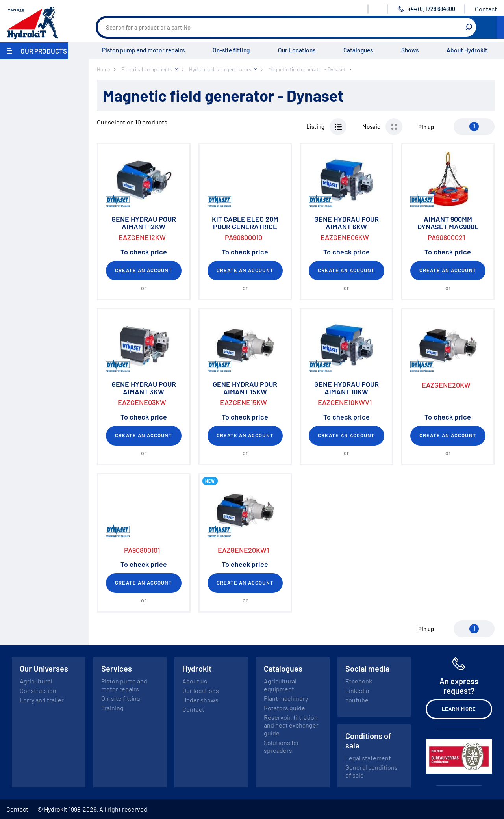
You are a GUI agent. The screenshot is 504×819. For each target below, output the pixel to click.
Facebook (359, 681)
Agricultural (36, 681)
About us (195, 681)
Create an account (144, 270)
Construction (38, 690)
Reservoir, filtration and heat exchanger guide (291, 725)
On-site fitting (231, 50)
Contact (486, 9)
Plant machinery (286, 698)
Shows (410, 50)
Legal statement (368, 758)
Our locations (201, 690)
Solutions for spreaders (282, 746)
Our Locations (297, 50)
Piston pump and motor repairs (143, 50)
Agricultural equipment (280, 685)
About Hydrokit (467, 50)
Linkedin (357, 690)
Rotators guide (284, 708)
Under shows (200, 700)
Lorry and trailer (42, 700)
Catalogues (358, 50)
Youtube (357, 700)
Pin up (426, 127)
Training (112, 708)
